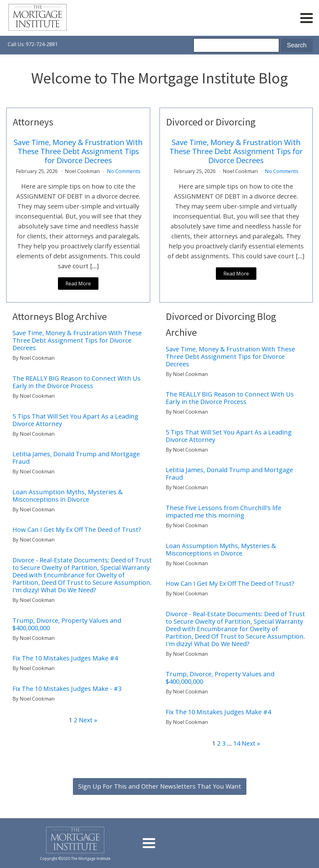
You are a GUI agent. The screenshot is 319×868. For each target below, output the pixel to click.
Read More (78, 284)
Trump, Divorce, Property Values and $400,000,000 (67, 624)
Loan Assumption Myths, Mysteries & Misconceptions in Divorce (68, 496)
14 (237, 743)
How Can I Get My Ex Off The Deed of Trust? (77, 530)
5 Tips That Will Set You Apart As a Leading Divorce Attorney (75, 420)
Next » (88, 720)
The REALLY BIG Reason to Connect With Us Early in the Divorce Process (76, 382)
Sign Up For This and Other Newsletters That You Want (160, 786)
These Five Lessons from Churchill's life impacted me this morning (224, 512)
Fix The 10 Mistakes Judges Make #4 (65, 658)
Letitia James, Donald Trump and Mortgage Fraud (76, 458)
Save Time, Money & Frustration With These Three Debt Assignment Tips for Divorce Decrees (78, 151)
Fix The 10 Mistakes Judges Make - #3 (67, 689)
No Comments (124, 171)
